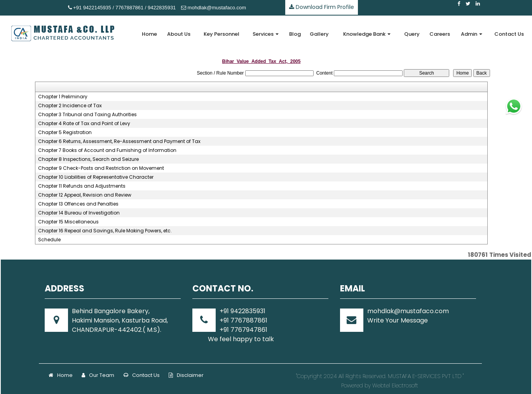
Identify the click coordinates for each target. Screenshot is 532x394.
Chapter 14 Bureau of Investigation (79, 213)
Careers (440, 34)
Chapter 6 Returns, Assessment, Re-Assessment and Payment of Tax (119, 141)
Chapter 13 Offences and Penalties (78, 204)
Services (266, 34)
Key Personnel (222, 34)
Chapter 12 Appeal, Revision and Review (85, 195)
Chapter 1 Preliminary (63, 97)
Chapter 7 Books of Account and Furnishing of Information (107, 150)
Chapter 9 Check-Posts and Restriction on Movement (101, 168)
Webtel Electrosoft (395, 385)
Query (412, 34)
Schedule (49, 240)
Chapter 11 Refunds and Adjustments (82, 186)
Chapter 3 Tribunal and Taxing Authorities (87, 115)
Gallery (319, 34)
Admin (472, 34)
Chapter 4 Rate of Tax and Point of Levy (84, 124)
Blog (295, 34)
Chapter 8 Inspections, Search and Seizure (88, 159)
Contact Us (509, 34)
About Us (179, 34)
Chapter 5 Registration (65, 132)
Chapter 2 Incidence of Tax (70, 106)
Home (149, 34)
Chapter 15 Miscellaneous (68, 222)
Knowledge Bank (367, 34)
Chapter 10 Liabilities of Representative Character (96, 177)
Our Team (98, 375)
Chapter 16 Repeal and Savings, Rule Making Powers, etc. (105, 231)
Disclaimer (186, 375)
